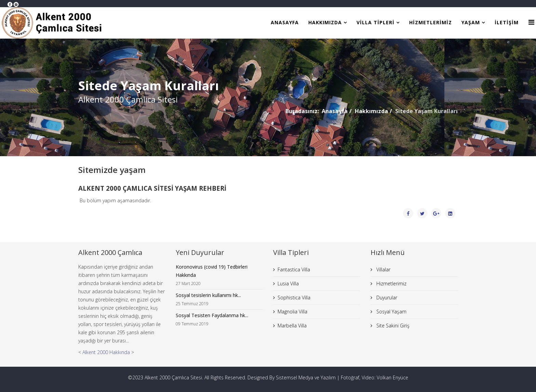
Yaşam (471, 22)
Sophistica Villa (294, 298)
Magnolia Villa (292, 312)
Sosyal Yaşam (391, 312)
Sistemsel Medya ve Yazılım (306, 377)
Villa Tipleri (376, 22)
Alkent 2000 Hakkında (106, 352)
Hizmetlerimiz (431, 22)
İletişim (507, 22)
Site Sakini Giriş (392, 326)
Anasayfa (285, 22)
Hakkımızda (325, 22)
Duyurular (386, 298)
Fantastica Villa (294, 269)
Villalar (383, 269)
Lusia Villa (288, 283)
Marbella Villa (292, 326)
